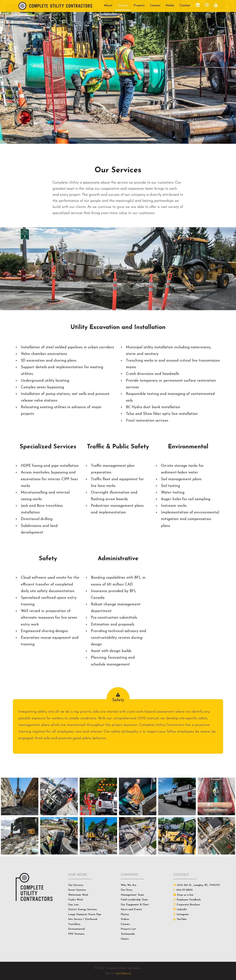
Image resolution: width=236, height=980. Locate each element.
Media (170, 6)
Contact (185, 6)
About (108, 6)
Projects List (128, 929)
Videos (125, 919)
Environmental (77, 929)
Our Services (76, 885)
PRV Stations (76, 934)
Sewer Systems (77, 890)
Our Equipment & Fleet (135, 905)
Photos (125, 914)
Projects (139, 6)
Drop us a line (185, 895)
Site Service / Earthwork (83, 919)
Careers (155, 6)
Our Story (127, 890)
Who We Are (129, 885)
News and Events (131, 910)
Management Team (132, 895)
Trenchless (74, 924)
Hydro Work (76, 900)
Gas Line (73, 905)
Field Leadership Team (134, 900)
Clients (125, 939)
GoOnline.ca (123, 974)
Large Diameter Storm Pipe (85, 914)
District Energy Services (83, 910)
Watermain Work (78, 895)
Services (123, 6)
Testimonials (128, 934)
